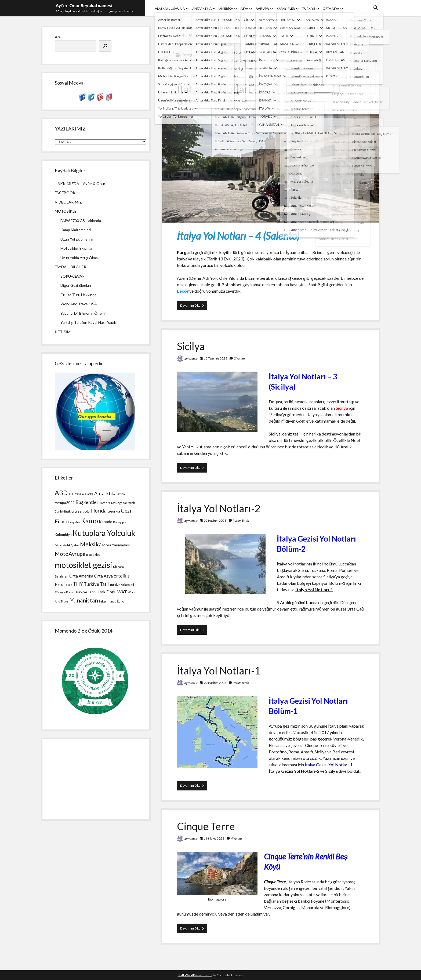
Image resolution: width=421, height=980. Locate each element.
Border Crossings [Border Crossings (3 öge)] (111, 503)
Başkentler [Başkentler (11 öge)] (87, 502)
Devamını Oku (194, 307)
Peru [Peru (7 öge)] (59, 584)
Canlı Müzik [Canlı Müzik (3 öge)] (63, 511)
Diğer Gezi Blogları (76, 285)
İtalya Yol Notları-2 (219, 508)
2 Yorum (239, 101)
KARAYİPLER (286, 8)
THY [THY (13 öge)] (78, 584)
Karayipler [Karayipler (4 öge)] (120, 522)
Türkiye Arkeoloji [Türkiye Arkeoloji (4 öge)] (122, 585)
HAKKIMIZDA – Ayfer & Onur (80, 184)
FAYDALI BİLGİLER (70, 267)
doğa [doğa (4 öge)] (86, 511)
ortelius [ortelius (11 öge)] (122, 576)
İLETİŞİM (63, 332)
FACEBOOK (65, 193)
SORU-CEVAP (72, 276)
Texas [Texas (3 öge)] (68, 585)
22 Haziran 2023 (215, 520)
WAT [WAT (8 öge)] (122, 592)
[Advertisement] (96, 779)
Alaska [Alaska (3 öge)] (89, 494)
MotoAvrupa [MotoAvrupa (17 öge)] (70, 554)
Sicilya (191, 346)
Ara (58, 37)
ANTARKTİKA (202, 8)
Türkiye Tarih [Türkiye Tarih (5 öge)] (85, 592)
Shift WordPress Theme (195, 975)
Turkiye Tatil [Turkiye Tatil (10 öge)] (96, 584)
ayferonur (191, 101)
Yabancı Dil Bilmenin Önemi (83, 313)
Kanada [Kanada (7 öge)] (106, 522)
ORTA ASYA (331, 8)
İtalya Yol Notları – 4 (222, 89)
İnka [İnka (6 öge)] (102, 601)
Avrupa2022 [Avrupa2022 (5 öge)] (65, 503)
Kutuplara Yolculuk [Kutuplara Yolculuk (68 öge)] (104, 533)
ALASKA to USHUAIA (170, 8)
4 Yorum (236, 838)
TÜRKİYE (309, 8)
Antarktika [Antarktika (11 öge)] (105, 493)
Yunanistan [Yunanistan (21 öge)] (84, 600)
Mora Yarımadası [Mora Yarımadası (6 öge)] (116, 545)
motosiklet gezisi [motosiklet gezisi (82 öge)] (84, 565)
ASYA (244, 8)
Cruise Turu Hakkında (78, 295)
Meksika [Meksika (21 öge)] (91, 544)
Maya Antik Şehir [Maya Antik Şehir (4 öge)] (67, 545)
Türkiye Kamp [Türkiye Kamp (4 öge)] (65, 592)
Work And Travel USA (79, 304)
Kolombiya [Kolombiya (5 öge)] (63, 535)
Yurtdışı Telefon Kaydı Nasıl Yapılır (89, 322)
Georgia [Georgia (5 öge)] (114, 511)
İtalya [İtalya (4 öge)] (121, 601)
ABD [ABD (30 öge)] (61, 493)
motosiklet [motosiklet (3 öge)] (93, 555)
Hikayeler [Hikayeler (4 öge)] (73, 522)
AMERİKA (226, 8)
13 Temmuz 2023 (215, 358)
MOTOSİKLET (67, 211)
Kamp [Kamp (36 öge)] (90, 521)
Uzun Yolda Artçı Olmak (80, 258)
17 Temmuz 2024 (215, 101)
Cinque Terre (206, 826)
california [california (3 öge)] (129, 503)
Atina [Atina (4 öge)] (121, 494)
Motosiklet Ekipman (77, 248)
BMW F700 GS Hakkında (81, 221)
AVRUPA (262, 8)
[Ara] (105, 46)
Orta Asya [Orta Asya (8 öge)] (103, 576)
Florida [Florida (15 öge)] (99, 511)
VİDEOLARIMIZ (68, 202)
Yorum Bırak (241, 520)
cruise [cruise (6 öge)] (77, 511)
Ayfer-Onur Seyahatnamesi (84, 6)
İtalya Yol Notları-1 (219, 670)
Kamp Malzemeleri (76, 230)
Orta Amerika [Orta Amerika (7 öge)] (81, 576)
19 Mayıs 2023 (214, 838)
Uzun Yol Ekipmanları (77, 239)
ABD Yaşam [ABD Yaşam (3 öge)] (76, 494)
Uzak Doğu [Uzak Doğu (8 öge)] (106, 592)
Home (166, 35)
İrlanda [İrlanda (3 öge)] (111, 601)
